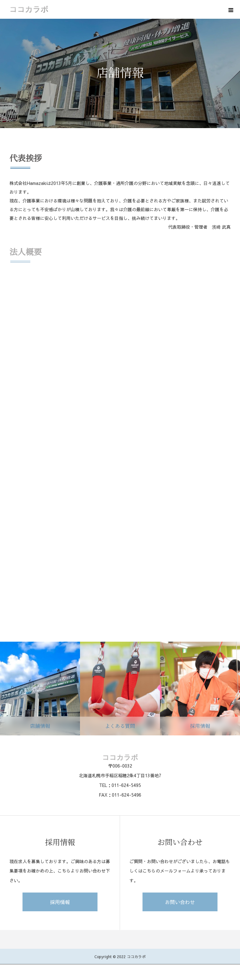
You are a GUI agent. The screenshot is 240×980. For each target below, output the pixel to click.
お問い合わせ (180, 902)
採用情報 (60, 902)
